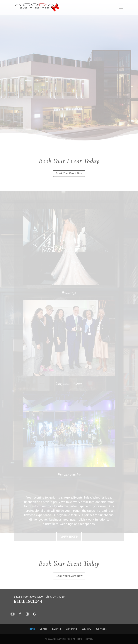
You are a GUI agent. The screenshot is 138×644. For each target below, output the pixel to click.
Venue (43, 629)
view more (69, 536)
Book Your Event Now (69, 173)
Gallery (87, 629)
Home (31, 629)
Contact (101, 629)
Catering (71, 629)
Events (57, 629)
